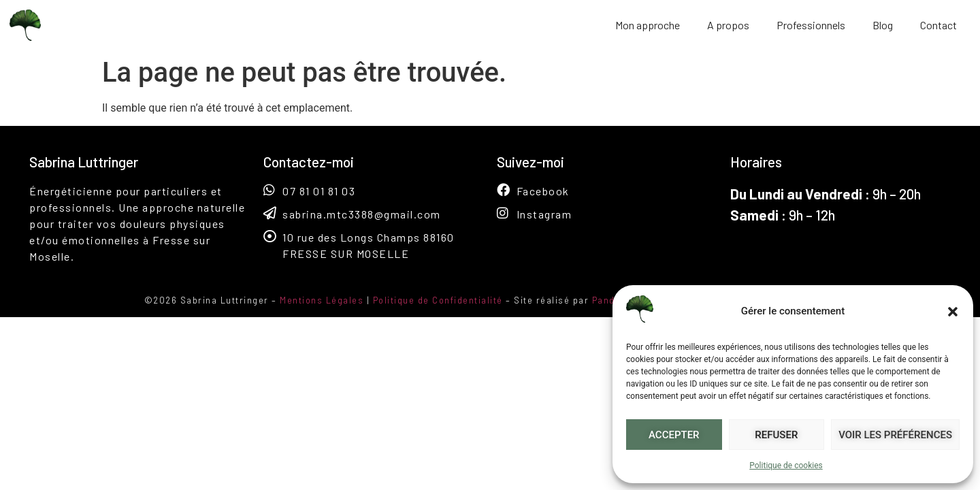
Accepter (674, 435)
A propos (728, 25)
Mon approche (648, 25)
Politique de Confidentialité (438, 300)
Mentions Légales (322, 300)
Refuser (776, 435)
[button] (953, 312)
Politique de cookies (786, 465)
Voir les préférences (895, 435)
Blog (883, 25)
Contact (938, 25)
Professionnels (811, 25)
